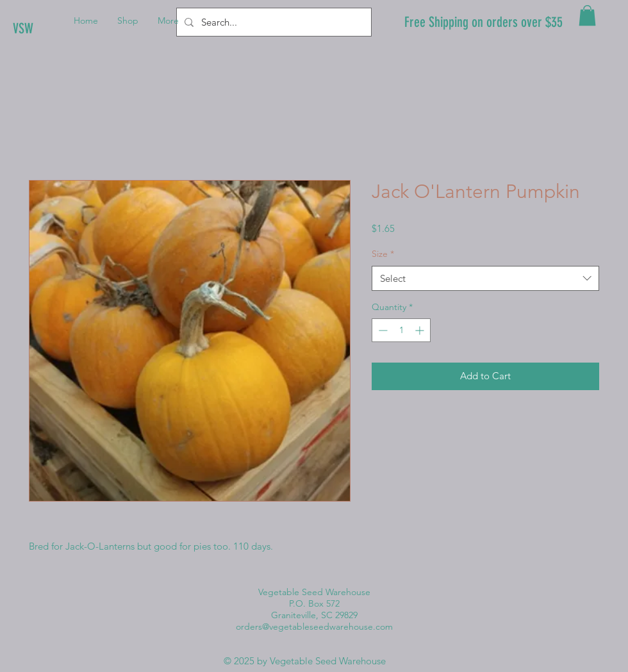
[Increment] (421, 330)
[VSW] (56, 29)
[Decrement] (382, 330)
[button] (587, 15)
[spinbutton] (401, 330)
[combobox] (485, 278)
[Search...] (273, 22)
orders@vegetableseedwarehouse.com (314, 627)
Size (383, 254)
